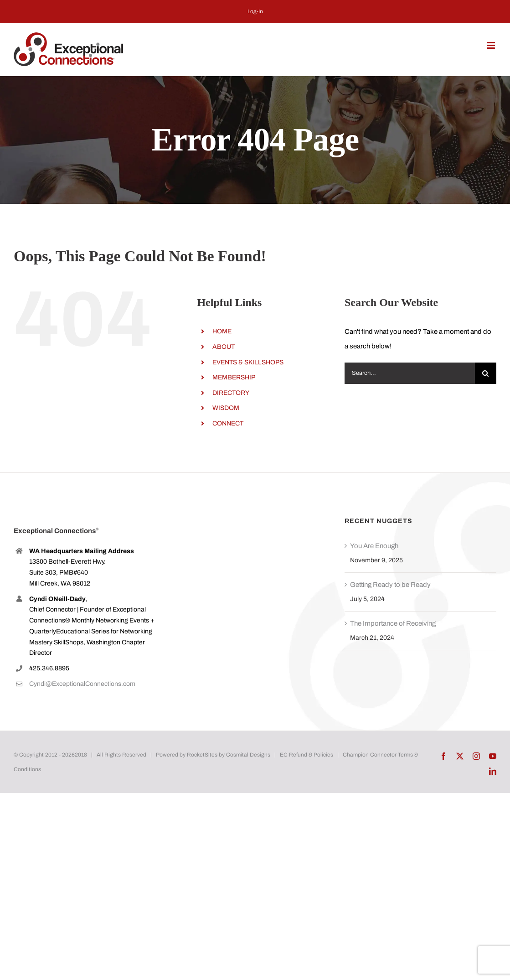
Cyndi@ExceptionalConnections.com (82, 684)
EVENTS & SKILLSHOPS (248, 362)
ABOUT (224, 347)
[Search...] (410, 373)
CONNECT (228, 423)
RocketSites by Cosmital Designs (229, 755)
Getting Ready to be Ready (390, 585)
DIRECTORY (231, 393)
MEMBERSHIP (234, 377)
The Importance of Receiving (393, 623)
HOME (222, 331)
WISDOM (226, 408)
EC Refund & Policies (307, 755)
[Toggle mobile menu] (492, 45)
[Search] (486, 373)
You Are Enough (374, 546)
